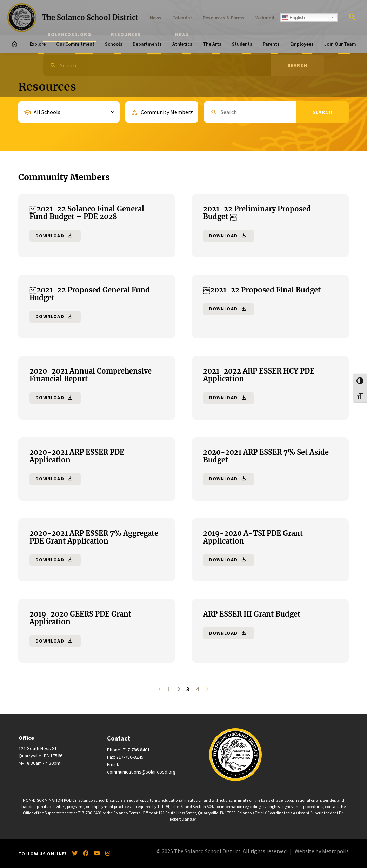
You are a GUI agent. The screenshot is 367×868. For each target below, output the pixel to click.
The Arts (212, 44)
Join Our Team (340, 44)
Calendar (182, 18)
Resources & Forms (224, 18)
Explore (38, 44)
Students (242, 44)
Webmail (265, 18)
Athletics (182, 44)
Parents (271, 44)
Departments (147, 44)
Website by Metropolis (322, 851)
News (156, 18)
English (293, 18)
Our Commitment (75, 44)
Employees (302, 44)
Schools (114, 44)
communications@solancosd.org (141, 772)
